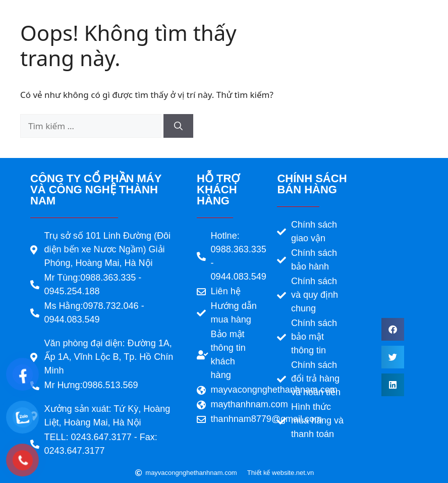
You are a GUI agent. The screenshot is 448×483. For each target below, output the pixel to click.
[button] (393, 329)
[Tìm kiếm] (178, 126)
